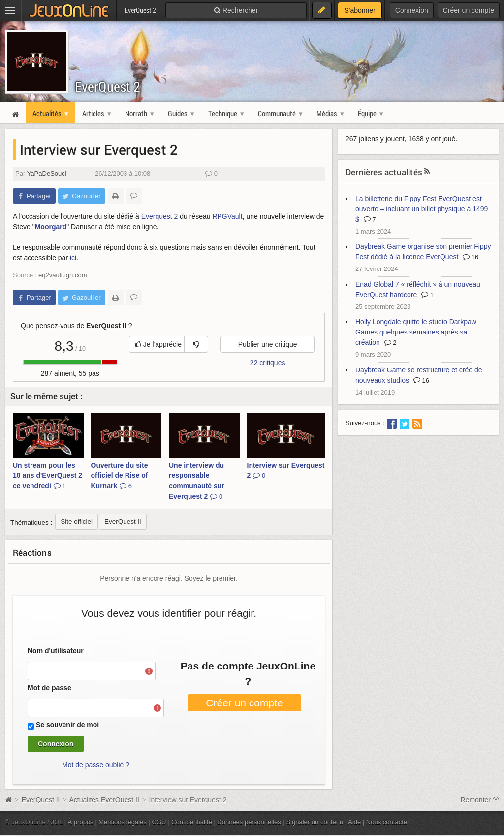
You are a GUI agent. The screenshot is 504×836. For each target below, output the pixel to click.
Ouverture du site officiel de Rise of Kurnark (120, 475)
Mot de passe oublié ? (96, 765)
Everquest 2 (160, 216)
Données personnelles (249, 822)
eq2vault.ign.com (63, 275)
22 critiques (268, 363)
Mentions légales (123, 822)
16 (471, 257)
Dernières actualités (384, 172)
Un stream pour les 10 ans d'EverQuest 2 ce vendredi (47, 475)
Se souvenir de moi (67, 725)
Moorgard (51, 227)
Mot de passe (49, 688)
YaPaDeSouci (47, 174)
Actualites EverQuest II (104, 800)
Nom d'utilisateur (56, 651)
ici (73, 258)
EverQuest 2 (108, 86)
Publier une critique (268, 344)
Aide (354, 822)
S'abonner (360, 10)
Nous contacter (388, 822)
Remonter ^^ (480, 800)
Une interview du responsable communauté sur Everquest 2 (197, 481)
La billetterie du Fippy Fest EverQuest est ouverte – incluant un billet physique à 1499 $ (422, 209)
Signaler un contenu (315, 822)
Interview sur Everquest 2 (286, 470)
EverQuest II (41, 800)
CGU (159, 822)
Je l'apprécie (158, 344)
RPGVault (227, 216)
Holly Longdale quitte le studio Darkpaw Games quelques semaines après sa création (416, 332)
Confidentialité (192, 822)
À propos (81, 822)
